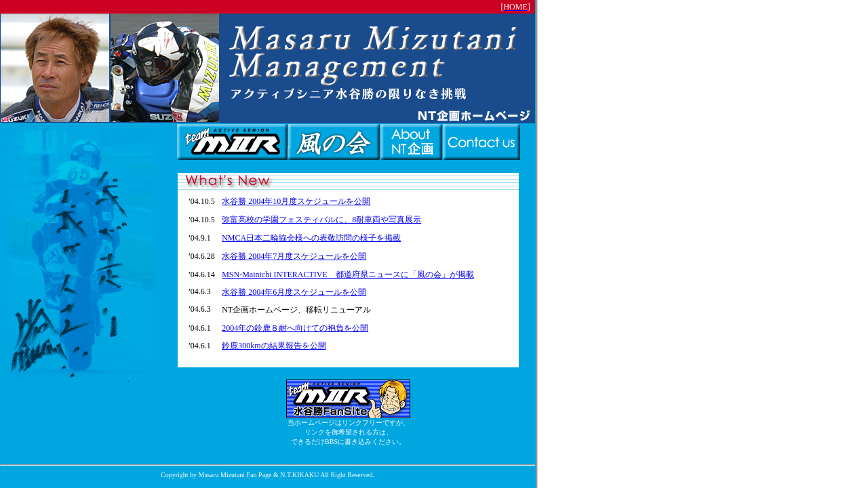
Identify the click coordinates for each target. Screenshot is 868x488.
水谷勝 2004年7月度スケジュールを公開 (294, 256)
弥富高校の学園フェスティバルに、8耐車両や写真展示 (321, 220)
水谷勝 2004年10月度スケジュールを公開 (296, 201)
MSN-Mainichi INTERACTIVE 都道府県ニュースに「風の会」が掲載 (348, 274)
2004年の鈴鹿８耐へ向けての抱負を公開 (295, 328)
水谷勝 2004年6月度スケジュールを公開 (294, 292)
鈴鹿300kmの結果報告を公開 (274, 346)
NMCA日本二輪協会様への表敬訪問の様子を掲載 (311, 238)
